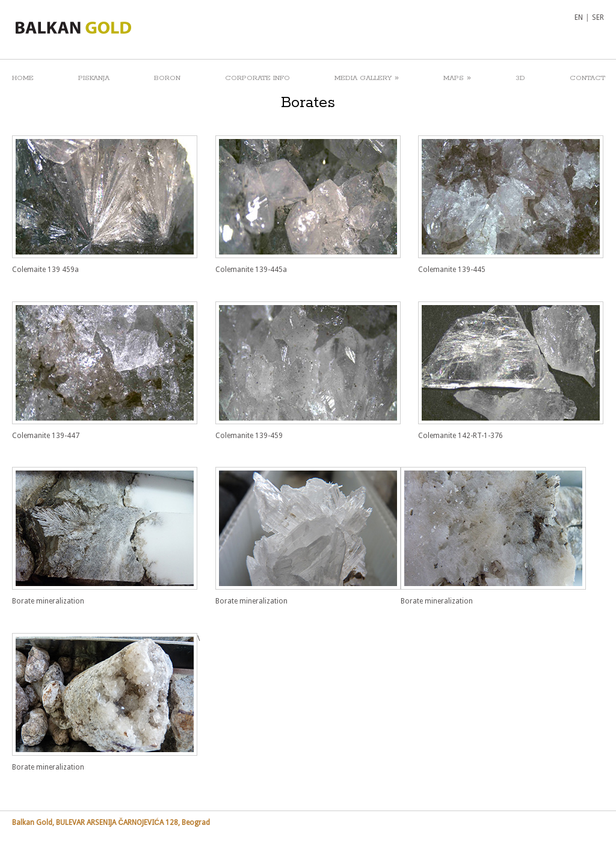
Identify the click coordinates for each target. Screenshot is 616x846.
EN (579, 17)
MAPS (457, 77)
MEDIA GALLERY (367, 77)
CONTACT (587, 78)
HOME (23, 78)
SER (598, 17)
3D (520, 78)
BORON (167, 78)
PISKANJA (94, 78)
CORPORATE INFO (257, 78)
